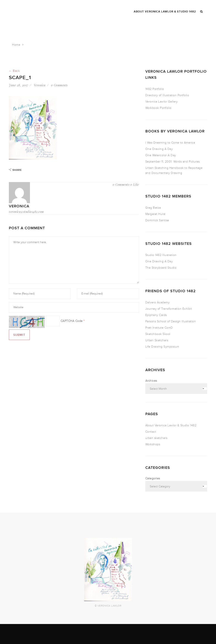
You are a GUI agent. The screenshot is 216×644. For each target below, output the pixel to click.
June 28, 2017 (19, 85)
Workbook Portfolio (158, 108)
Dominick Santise (157, 220)
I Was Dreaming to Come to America (170, 143)
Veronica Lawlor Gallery (162, 102)
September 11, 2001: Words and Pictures (173, 162)
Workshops (153, 444)
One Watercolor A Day (161, 155)
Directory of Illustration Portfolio (167, 95)
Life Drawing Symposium (162, 347)
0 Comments (59, 85)
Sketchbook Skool (158, 334)
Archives (151, 381)
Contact (151, 432)
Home (16, 45)
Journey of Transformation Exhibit (169, 309)
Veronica (40, 85)
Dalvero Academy (158, 302)
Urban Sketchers (157, 340)
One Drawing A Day (159, 149)
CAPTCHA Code (72, 321)
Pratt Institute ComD (159, 328)
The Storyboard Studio (161, 268)
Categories (153, 478)
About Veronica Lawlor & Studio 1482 (171, 425)
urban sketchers (156, 438)
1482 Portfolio (155, 89)
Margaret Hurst (155, 214)
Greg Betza (153, 208)
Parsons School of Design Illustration (171, 321)
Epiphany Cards (156, 315)
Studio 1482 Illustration (161, 255)
